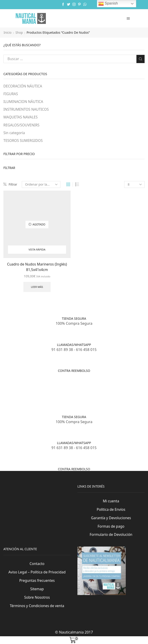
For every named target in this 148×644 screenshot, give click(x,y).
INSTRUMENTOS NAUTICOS (27, 110)
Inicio (8, 32)
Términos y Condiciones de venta (37, 610)
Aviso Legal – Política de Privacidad (37, 576)
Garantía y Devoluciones (111, 521)
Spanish (108, 4)
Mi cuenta (111, 504)
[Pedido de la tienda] (41, 186)
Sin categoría (14, 133)
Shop (19, 32)
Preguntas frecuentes (37, 585)
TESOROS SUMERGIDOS (24, 141)
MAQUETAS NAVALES (21, 118)
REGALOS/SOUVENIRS (22, 126)
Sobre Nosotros (37, 602)
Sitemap (37, 593)
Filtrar (10, 185)
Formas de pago (111, 530)
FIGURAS (11, 94)
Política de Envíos (111, 513)
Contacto (37, 568)
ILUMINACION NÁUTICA (24, 102)
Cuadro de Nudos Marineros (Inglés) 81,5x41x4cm (37, 268)
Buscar (140, 59)
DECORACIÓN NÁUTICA (23, 86)
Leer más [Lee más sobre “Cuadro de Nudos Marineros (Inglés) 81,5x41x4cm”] (37, 289)
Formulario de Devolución (111, 538)
